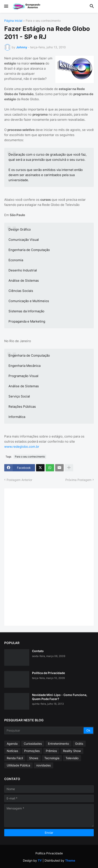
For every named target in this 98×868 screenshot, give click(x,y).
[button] (6, 6)
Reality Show (72, 751)
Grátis (79, 744)
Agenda (12, 744)
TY (40, 860)
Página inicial (13, 21)
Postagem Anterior (19, 480)
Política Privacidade (49, 853)
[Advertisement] (40, 557)
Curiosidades (33, 744)
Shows (34, 758)
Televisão (72, 758)
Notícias (12, 751)
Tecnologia (52, 758)
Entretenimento (58, 744)
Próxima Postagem (78, 480)
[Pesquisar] (44, 730)
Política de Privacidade (48, 673)
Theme (70, 860)
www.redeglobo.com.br (22, 447)
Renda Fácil (15, 758)
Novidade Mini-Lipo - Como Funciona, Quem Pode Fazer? (60, 697)
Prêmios (51, 751)
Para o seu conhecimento (43, 21)
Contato (38, 651)
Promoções (32, 751)
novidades (43, 765)
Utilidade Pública (18, 765)
